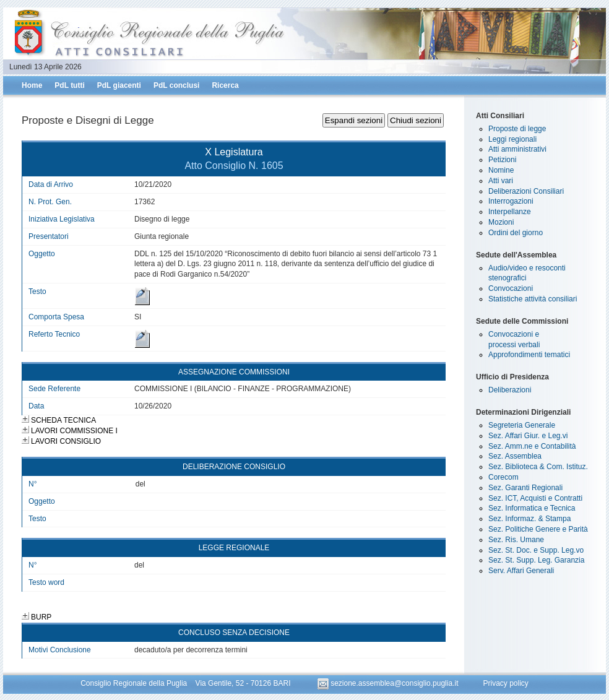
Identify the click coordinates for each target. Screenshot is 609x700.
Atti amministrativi (517, 149)
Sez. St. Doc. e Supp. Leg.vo (536, 550)
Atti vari (501, 181)
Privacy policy (505, 683)
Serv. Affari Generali (521, 571)
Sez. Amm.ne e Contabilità (532, 446)
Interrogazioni (511, 201)
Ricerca (225, 85)
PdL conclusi (176, 85)
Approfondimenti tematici (529, 355)
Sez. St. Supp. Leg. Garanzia (536, 560)
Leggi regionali (512, 139)
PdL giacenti (119, 85)
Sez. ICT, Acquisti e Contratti (535, 498)
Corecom (503, 477)
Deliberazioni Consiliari (526, 191)
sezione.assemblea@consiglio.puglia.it (389, 683)
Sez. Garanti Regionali (525, 488)
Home (32, 85)
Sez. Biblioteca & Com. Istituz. (538, 467)
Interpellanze (510, 212)
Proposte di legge (517, 129)
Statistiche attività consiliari (533, 299)
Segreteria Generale (522, 425)
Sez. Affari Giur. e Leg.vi (528, 436)
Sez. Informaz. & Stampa (529, 519)
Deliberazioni (510, 390)
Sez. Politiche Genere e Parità (538, 529)
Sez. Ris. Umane (516, 540)
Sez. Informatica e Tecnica (532, 508)
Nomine (501, 170)
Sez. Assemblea (515, 456)
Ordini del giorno (516, 233)
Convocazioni (511, 288)
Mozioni (501, 222)
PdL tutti (69, 85)
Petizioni (502, 160)
